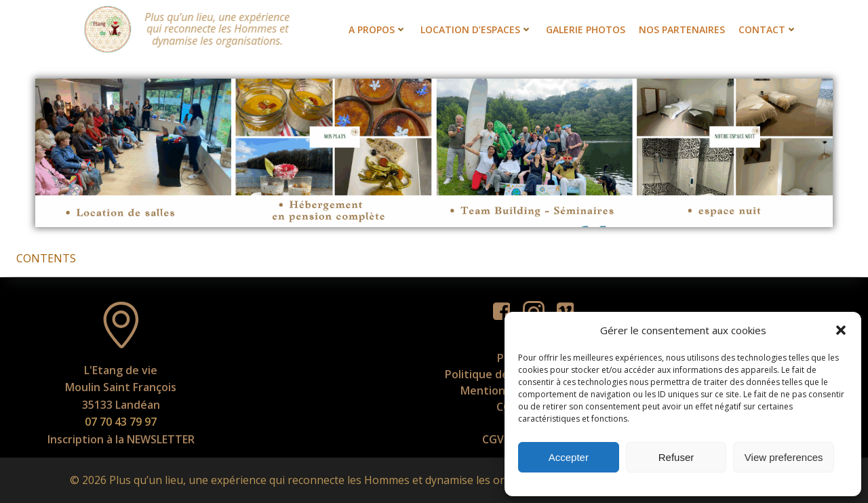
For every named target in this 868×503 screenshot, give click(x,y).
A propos (378, 29)
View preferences (784, 457)
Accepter (569, 457)
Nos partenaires (682, 29)
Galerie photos (586, 29)
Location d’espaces (476, 29)
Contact (768, 29)
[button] (841, 330)
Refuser (676, 457)
